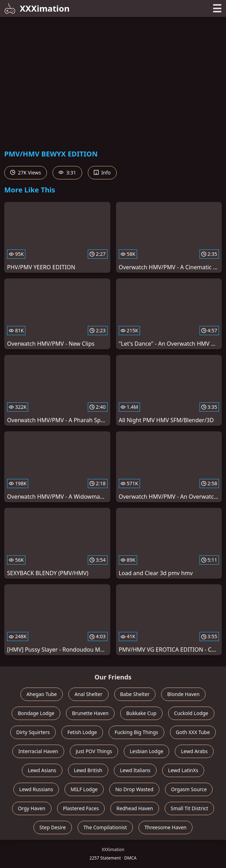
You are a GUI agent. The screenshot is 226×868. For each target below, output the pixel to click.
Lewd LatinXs (183, 770)
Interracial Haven (38, 751)
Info (102, 173)
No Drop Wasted (134, 789)
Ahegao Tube (42, 694)
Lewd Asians (42, 770)
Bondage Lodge (36, 713)
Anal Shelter (88, 694)
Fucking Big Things (136, 732)
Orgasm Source (189, 789)
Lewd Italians (135, 770)
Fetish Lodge (82, 732)
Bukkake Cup (141, 713)
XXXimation (37, 8)
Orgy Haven (32, 808)
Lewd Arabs (194, 751)
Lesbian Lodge (146, 751)
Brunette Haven (90, 713)
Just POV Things (94, 751)
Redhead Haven (135, 808)
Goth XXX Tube (193, 732)
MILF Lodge (84, 789)
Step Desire (53, 827)
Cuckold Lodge (191, 713)
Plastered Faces (81, 808)
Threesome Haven (166, 827)
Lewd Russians (36, 789)
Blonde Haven (183, 694)
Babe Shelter (135, 694)
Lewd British (88, 770)
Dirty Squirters (33, 732)
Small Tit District (189, 808)
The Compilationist (105, 827)
